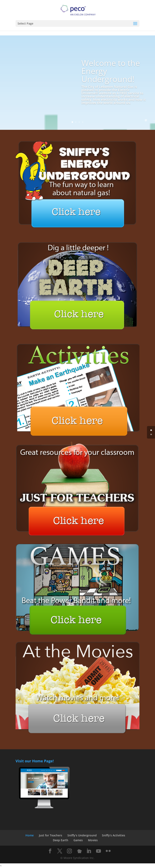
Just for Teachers (51, 835)
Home (30, 835)
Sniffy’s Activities (114, 835)
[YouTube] (98, 851)
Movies (93, 840)
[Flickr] (108, 851)
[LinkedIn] (89, 851)
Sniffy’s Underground (82, 835)
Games (78, 840)
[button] (135, 24)
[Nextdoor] (80, 851)
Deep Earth (61, 840)
